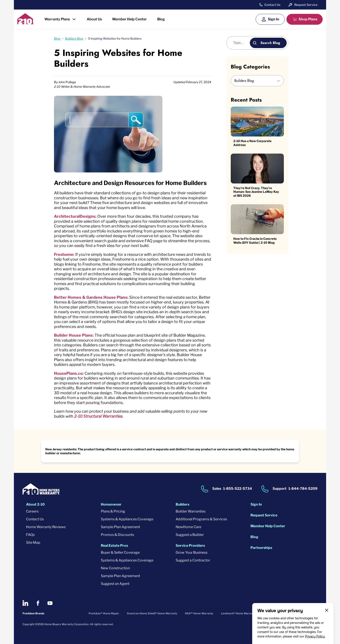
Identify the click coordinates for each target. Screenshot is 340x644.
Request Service (306, 5)
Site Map (33, 543)
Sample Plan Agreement (120, 527)
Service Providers (190, 546)
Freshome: (64, 254)
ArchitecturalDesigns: (75, 216)
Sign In (274, 19)
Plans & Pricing (113, 511)
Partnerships (261, 548)
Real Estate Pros (114, 546)
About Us (94, 19)
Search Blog (270, 43)
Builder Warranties (191, 511)
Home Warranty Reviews (46, 527)
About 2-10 (35, 504)
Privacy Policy (315, 636)
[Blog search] (241, 43)
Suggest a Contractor (193, 560)
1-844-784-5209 (303, 489)
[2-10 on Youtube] (50, 603)
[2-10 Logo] (26, 23)
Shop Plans (308, 19)
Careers (32, 511)
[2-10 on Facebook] (38, 603)
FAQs (30, 535)
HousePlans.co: (69, 373)
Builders (182, 504)
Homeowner (111, 504)
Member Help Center (130, 19)
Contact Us (272, 5)
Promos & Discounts (117, 535)
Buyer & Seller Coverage (120, 552)
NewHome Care (188, 527)
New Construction (115, 568)
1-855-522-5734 (238, 489)
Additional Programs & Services (201, 519)
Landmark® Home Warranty (238, 613)
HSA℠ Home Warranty (199, 613)
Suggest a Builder (190, 535)
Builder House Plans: (74, 335)
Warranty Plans (57, 19)
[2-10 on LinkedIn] (25, 603)
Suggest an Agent (115, 584)
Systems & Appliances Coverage (127, 519)
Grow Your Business (192, 552)
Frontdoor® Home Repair (104, 613)
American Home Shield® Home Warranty (152, 613)
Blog (161, 19)
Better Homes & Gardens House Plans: (91, 297)
